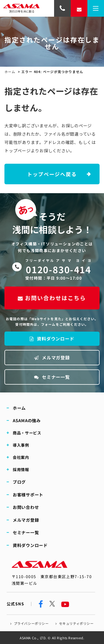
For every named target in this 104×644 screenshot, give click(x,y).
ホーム (10, 72)
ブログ (19, 482)
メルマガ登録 (52, 357)
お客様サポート (28, 495)
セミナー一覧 (52, 377)
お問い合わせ (26, 507)
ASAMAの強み (27, 420)
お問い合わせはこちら (52, 298)
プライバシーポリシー (31, 623)
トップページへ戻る (52, 174)
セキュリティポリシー (76, 623)
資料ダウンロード (52, 339)
